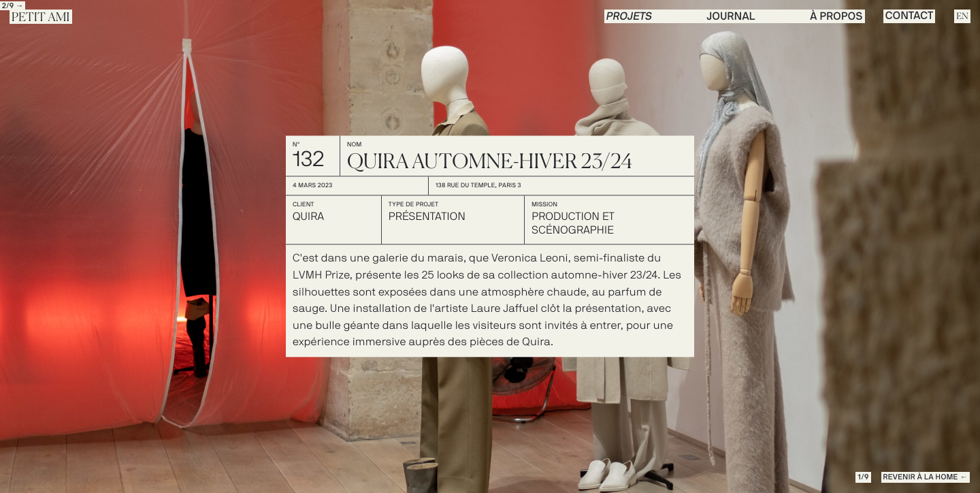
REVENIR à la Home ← (926, 478)
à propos (836, 17)
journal (731, 17)
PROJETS (630, 17)
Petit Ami (41, 18)
